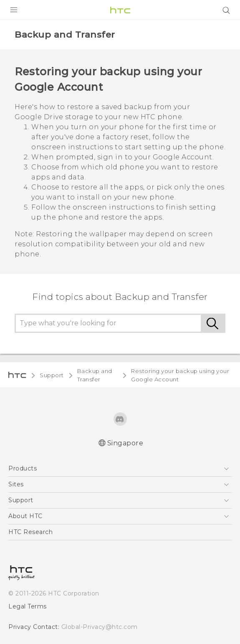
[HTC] (120, 10)
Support (52, 375)
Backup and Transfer (95, 375)
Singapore (125, 443)
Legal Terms (28, 606)
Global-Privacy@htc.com (100, 627)
